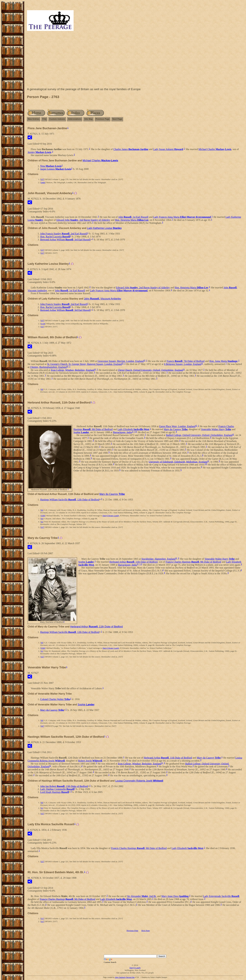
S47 (42, 726)
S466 (43, 182)
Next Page (117, 119)
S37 (42, 179)
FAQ (44, 119)
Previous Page (103, 119)
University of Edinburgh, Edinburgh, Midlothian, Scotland (178, 462)
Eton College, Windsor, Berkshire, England (73, 370)
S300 (43, 516)
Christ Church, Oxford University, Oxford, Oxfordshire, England (150, 370)
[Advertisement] (135, 60)
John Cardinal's (120, 977)
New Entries (34, 119)
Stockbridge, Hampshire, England (158, 559)
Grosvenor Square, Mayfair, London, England (121, 361)
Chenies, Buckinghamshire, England (48, 367)
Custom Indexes (57, 119)
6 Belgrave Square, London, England (183, 364)
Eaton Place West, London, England (177, 426)
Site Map (88, 119)
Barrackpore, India (122, 432)
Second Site (130, 977)
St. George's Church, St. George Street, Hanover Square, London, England (84, 364)
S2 (42, 522)
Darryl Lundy (135, 968)
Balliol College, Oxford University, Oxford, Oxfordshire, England (199, 435)
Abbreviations (75, 119)
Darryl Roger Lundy (111, 516)
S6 (42, 389)
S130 (43, 324)
